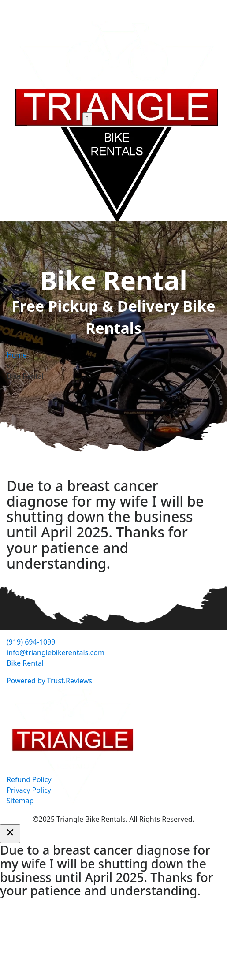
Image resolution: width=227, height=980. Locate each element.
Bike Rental (25, 663)
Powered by (49, 681)
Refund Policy (29, 779)
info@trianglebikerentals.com (56, 652)
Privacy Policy (29, 790)
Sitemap (20, 801)
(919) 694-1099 (31, 642)
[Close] (10, 834)
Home (17, 355)
